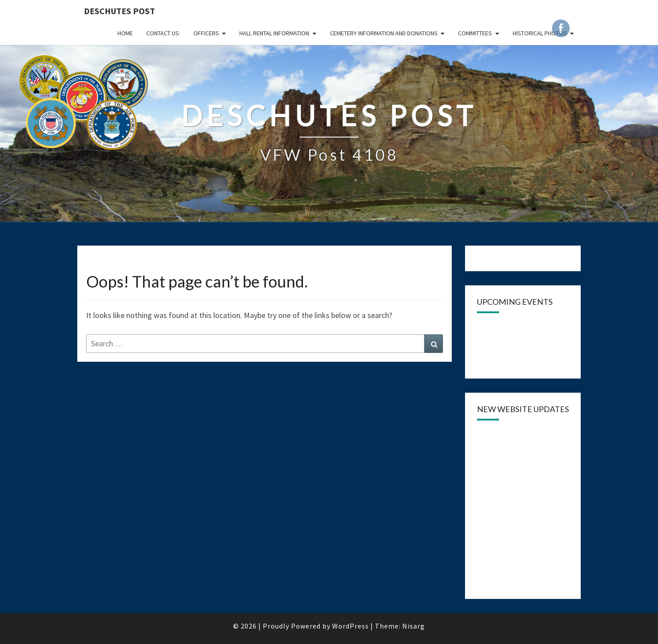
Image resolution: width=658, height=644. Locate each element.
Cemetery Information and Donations (384, 33)
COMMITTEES (475, 33)
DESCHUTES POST (119, 11)
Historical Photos (540, 33)
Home (125, 33)
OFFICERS (206, 33)
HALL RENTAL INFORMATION (274, 33)
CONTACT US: (163, 33)
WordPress (350, 626)
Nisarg (414, 626)
